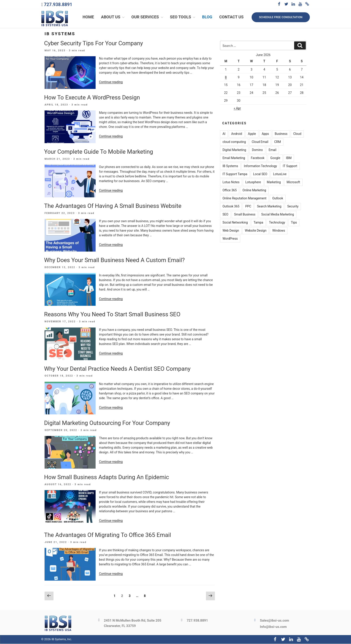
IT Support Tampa (235, 174)
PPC (248, 207)
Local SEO (260, 174)
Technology (277, 223)
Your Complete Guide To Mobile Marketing (99, 152)
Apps (265, 134)
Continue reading (111, 82)
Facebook (258, 158)
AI (224, 134)
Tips (294, 223)
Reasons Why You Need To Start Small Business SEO (112, 315)
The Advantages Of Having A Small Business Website (113, 206)
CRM (278, 142)
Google (275, 158)
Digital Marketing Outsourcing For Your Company (107, 423)
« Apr (237, 109)
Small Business (245, 215)
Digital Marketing (234, 150)
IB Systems (230, 166)
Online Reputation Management (244, 199)
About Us (113, 17)
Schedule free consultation (281, 17)
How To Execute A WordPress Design (92, 98)
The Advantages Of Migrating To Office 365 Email (108, 535)
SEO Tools (183, 17)
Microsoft (293, 183)
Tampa (258, 223)
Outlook (278, 199)
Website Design (256, 231)
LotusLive (280, 174)
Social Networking (235, 223)
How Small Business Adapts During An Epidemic (107, 478)
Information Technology (261, 166)
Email (273, 150)
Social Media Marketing (278, 215)
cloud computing (234, 142)
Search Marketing (269, 207)
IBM (289, 158)
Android (237, 134)
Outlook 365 (231, 207)
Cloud (297, 134)
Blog (207, 17)
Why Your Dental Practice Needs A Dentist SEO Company (117, 369)
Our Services (148, 17)
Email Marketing (234, 158)
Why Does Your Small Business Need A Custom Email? (114, 261)
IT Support (290, 166)
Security (293, 207)
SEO (225, 215)
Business (281, 134)
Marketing (274, 183)
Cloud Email (260, 142)
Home (88, 17)
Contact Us (231, 17)
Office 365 (230, 191)
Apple (252, 134)
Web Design (231, 231)
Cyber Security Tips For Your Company (94, 43)
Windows (279, 231)
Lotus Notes (231, 183)
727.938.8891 (58, 4)
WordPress (230, 239)
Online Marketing (254, 191)
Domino (257, 150)
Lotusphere (253, 183)
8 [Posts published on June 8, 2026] (226, 78)
